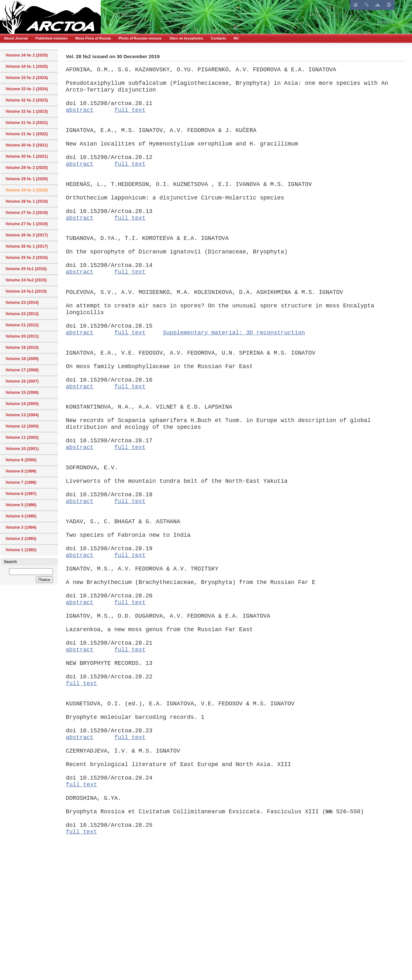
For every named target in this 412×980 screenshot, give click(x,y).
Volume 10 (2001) (22, 449)
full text (130, 110)
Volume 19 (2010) (22, 347)
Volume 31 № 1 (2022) (27, 134)
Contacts (218, 38)
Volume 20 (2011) (22, 336)
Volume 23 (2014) (22, 302)
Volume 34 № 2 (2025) (27, 55)
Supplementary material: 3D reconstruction (234, 333)
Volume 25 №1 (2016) (26, 269)
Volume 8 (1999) (21, 471)
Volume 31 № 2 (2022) (27, 123)
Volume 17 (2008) (22, 370)
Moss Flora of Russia (93, 38)
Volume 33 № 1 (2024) (27, 89)
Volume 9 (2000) (21, 460)
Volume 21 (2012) (22, 325)
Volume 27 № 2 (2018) (27, 212)
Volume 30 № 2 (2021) (27, 145)
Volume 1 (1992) (21, 550)
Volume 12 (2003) (22, 426)
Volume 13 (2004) (22, 415)
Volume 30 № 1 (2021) (27, 156)
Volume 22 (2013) (22, 314)
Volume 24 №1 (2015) (26, 291)
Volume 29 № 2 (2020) (27, 168)
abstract (80, 110)
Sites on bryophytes (186, 38)
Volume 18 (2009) (22, 359)
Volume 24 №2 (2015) (26, 280)
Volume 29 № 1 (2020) (27, 179)
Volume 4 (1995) (21, 516)
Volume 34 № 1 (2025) (27, 66)
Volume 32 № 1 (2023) (27, 111)
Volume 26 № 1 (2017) (27, 246)
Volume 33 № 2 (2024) (27, 78)
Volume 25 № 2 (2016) (27, 257)
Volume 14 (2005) (22, 404)
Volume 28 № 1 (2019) (27, 201)
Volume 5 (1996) (21, 505)
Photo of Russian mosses (140, 38)
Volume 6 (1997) (21, 494)
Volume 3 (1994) (21, 527)
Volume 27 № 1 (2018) (27, 224)
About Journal (16, 38)
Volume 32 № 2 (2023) (27, 100)
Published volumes (52, 38)
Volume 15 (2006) (22, 392)
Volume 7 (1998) (21, 482)
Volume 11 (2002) (22, 437)
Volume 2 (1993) (21, 539)
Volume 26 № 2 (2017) (27, 235)
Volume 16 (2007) (22, 381)
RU (236, 38)
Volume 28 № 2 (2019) (27, 190)
